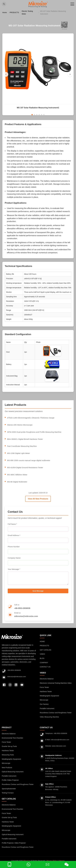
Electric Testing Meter (27, 13)
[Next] (70, 74)
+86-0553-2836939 (22, 611)
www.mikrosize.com (59, 749)
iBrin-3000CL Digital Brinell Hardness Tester (26, 440)
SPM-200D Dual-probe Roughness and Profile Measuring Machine (35, 432)
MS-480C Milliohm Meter (18, 476)
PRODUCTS (14, 13)
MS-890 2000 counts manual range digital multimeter (29, 461)
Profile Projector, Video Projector (14, 846)
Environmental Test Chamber (12, 741)
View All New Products (38, 500)
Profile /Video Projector (10, 783)
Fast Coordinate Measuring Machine (22, 447)
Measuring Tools (8, 758)
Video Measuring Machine (49, 720)
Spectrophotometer (9, 791)
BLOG (42, 661)
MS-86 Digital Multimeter (17, 483)
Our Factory (44, 707)
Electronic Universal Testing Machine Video (56, 686)
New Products (7, 770)
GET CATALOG (46, 653)
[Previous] (6, 74)
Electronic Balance (47, 682)
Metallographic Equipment (49, 699)
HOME (42, 644)
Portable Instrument (47, 711)
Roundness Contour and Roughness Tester (56, 716)
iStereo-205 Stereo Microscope (20, 425)
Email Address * (14, 536)
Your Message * (14, 570)
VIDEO (42, 657)
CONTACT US (45, 670)
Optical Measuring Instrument (13, 775)
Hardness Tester (46, 694)
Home (5, 13)
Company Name (14, 559)
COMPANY (44, 665)
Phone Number (14, 548)
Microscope (44, 703)
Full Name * (12, 525)
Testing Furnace (8, 796)
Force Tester (44, 690)
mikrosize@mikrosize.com (26, 619)
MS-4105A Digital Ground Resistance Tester (26, 468)
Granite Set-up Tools (9, 749)
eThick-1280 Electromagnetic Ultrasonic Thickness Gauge (31, 418)
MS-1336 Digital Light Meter (19, 454)
